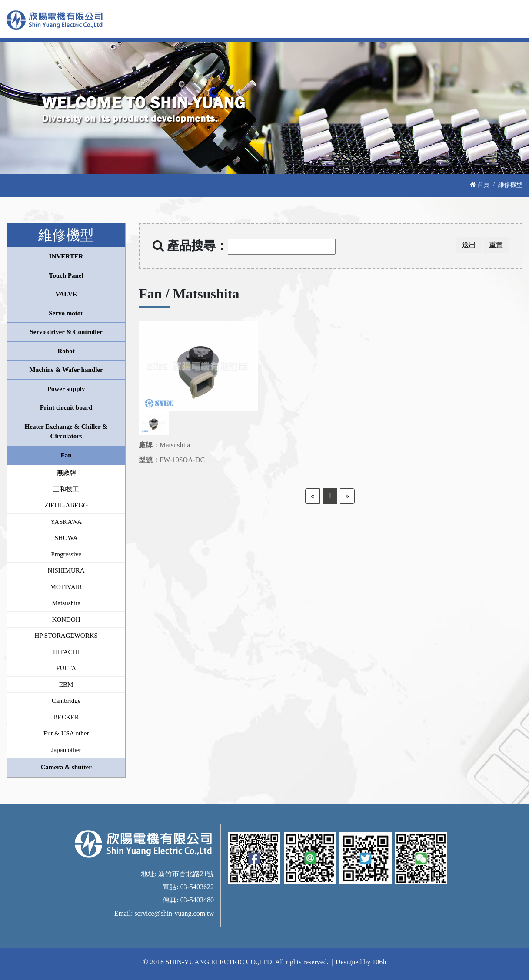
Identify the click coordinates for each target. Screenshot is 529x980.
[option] (198, 366)
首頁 (480, 185)
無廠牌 (66, 473)
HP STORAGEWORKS (66, 636)
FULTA (66, 668)
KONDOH (66, 619)
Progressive (66, 554)
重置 (496, 245)
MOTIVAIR (66, 587)
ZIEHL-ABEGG (66, 505)
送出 (469, 245)
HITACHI (66, 652)
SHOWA (66, 538)
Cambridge (66, 701)
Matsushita (66, 603)
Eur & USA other (66, 733)
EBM (66, 685)
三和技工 (66, 489)
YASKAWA (66, 522)
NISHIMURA (66, 570)
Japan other (66, 750)
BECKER (66, 717)
